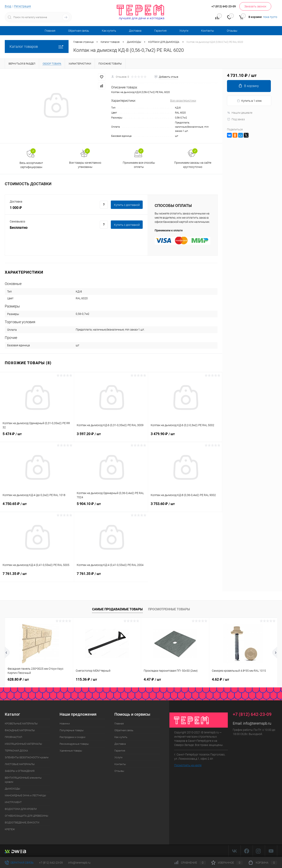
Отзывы (232, 31)
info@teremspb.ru (257, 723)
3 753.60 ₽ (185, 506)
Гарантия (160, 31)
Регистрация (23, 6)
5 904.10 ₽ (111, 506)
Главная (50, 31)
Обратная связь (79, 31)
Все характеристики (183, 101)
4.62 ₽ (221, 679)
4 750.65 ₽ (37, 506)
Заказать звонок (255, 6)
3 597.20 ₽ (111, 436)
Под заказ (236, 119)
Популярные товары (72, 730)
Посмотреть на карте (188, 765)
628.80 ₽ (18, 679)
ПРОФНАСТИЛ (13, 737)
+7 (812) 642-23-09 (51, 863)
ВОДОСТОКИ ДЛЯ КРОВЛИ (21, 809)
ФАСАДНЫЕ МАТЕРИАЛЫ (20, 730)
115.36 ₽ (86, 679)
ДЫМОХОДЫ (12, 789)
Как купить (109, 31)
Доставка (135, 31)
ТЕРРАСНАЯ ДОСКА (16, 751)
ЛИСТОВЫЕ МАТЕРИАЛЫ (20, 764)
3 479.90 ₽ (185, 436)
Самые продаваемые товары (117, 609)
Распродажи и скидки (72, 737)
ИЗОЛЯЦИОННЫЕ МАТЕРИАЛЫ (23, 744)
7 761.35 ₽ (37, 576)
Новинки (65, 724)
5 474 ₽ (37, 436)
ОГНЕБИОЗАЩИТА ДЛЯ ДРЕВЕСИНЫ (27, 816)
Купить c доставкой (127, 205)
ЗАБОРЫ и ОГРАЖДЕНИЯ (20, 771)
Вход (8, 6)
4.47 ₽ (152, 679)
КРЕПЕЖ (10, 829)
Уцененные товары (71, 751)
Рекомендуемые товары (74, 744)
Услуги (184, 31)
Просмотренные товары (169, 609)
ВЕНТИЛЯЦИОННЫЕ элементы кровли (23, 780)
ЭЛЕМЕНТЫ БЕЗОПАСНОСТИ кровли (27, 757)
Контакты (208, 31)
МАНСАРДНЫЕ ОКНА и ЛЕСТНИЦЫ (25, 795)
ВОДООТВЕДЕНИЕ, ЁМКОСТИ (22, 822)
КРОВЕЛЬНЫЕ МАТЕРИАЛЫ (21, 724)
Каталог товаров (37, 46)
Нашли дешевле (240, 113)
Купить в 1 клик (249, 101)
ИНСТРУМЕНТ (13, 802)
